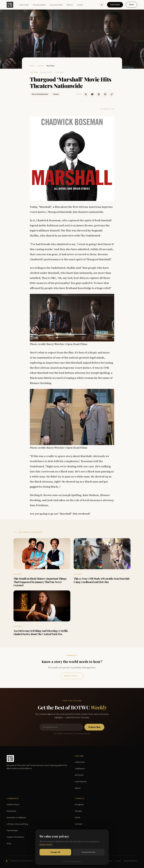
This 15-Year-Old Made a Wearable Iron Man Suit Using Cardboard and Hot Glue (101, 580)
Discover (24, 5)
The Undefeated (90, 235)
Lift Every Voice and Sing (17, 824)
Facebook (79, 830)
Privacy (118, 861)
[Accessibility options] (7, 861)
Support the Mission (15, 837)
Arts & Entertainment (40, 94)
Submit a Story (72, 676)
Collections (56, 5)
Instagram (79, 804)
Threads (78, 811)
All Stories (79, 775)
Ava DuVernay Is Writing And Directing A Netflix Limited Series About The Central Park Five (41, 632)
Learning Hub (81, 782)
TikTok (77, 818)
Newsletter (12, 811)
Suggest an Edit (107, 109)
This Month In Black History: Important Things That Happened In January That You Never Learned (40, 582)
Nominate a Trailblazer (16, 818)
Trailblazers (39, 5)
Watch (70, 5)
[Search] (102, 5)
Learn (80, 5)
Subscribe (115, 5)
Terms (110, 861)
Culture (40, 66)
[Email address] (61, 727)
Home (32, 66)
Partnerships (12, 830)
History (56, 94)
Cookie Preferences (130, 861)
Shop (132, 5)
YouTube (78, 824)
